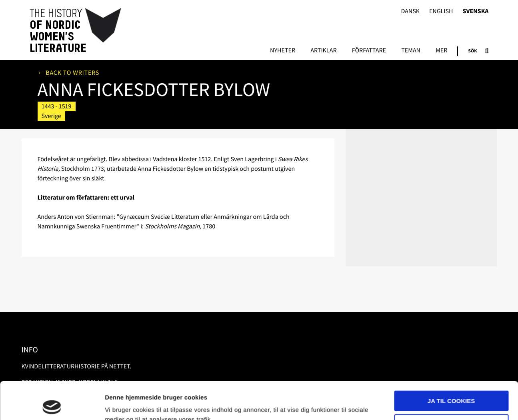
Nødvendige (451, 387)
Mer (441, 51)
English (441, 11)
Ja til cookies (451, 363)
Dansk (410, 11)
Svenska (476, 11)
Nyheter (283, 51)
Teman (411, 51)
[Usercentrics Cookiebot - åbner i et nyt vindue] (52, 404)
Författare (369, 51)
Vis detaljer (121, 404)
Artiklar (323, 51)
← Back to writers (69, 73)
